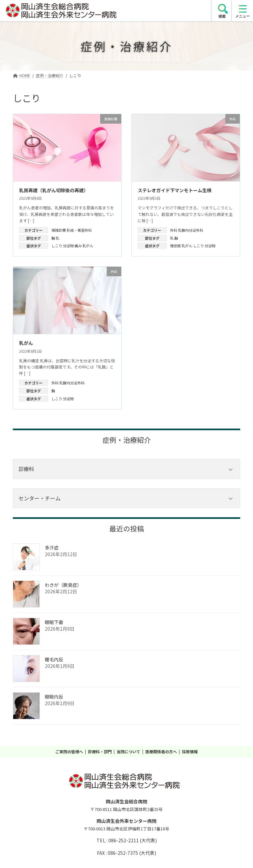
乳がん (88, 246)
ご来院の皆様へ (69, 751)
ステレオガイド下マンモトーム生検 (175, 190)
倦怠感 (175, 246)
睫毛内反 (54, 659)
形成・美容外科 (79, 230)
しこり (57, 246)
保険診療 (59, 230)
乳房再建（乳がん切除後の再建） (54, 190)
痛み (78, 246)
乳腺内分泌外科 (191, 230)
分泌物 (68, 246)
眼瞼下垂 (54, 622)
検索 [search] (222, 16)
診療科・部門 (100, 751)
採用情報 (190, 751)
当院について (128, 751)
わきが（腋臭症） (63, 585)
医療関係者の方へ (161, 751)
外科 (174, 230)
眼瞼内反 (54, 697)
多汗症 (52, 548)
